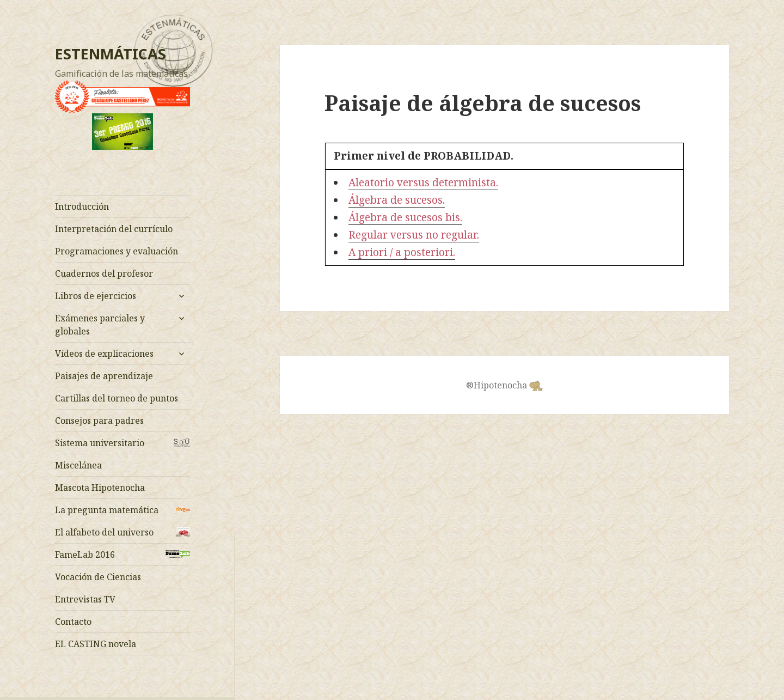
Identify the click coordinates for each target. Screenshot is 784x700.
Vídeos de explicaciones (104, 354)
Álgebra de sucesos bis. (405, 217)
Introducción (82, 206)
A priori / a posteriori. (402, 252)
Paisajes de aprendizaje (104, 376)
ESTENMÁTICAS (111, 54)
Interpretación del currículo (114, 229)
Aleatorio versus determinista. (423, 182)
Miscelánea (78, 465)
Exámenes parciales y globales (100, 325)
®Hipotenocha (504, 385)
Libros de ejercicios (96, 296)
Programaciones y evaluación (117, 251)
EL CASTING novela (96, 644)
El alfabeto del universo (104, 532)
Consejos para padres (99, 421)
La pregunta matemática (107, 510)
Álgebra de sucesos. (397, 200)
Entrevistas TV (85, 599)
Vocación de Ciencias (98, 577)
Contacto (73, 622)
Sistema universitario (100, 443)
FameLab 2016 (85, 555)
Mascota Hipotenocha (100, 488)
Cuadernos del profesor (104, 273)
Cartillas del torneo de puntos (117, 398)
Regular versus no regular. (414, 235)
